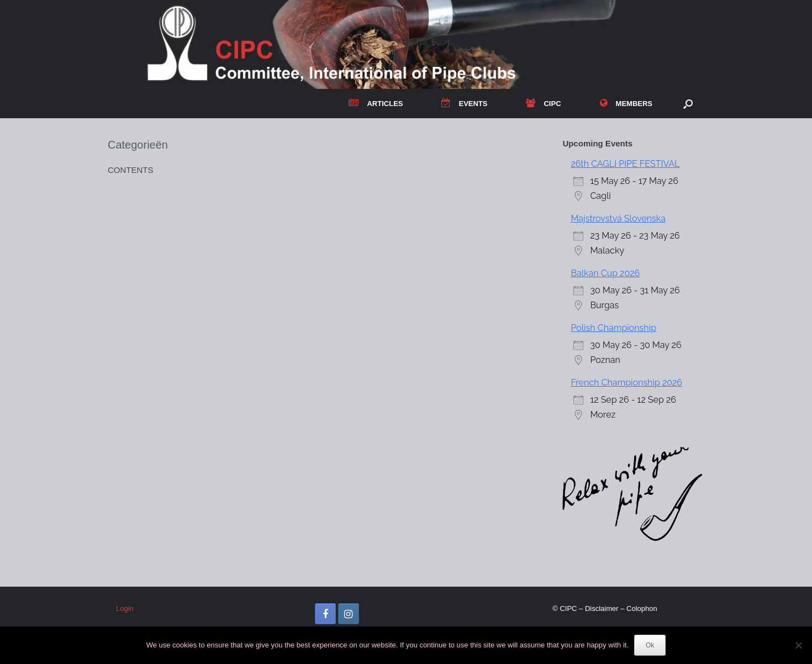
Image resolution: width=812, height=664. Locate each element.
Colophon (642, 608)
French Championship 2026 (626, 383)
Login (125, 608)
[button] (688, 104)
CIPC (543, 104)
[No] (798, 645)
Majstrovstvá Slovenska (618, 218)
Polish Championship (613, 328)
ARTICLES (376, 104)
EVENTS (464, 104)
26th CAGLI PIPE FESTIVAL (625, 164)
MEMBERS (626, 104)
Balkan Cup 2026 (605, 273)
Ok (650, 645)
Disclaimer (602, 608)
